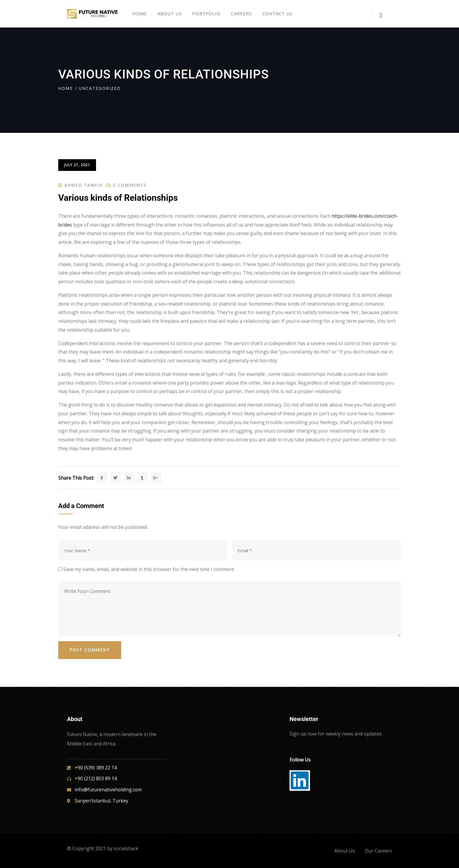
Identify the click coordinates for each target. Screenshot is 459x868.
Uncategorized (100, 88)
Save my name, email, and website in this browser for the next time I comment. (149, 569)
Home (66, 88)
